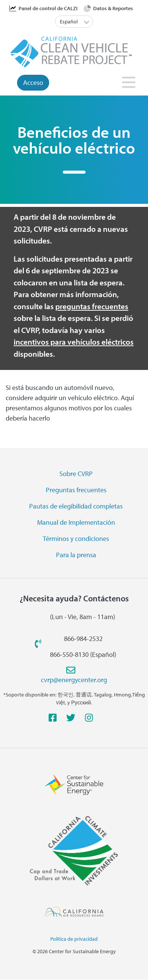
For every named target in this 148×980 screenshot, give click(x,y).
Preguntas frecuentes (76, 490)
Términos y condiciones (76, 539)
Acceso (33, 82)
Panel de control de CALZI (48, 8)
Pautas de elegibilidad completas (76, 506)
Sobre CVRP (76, 474)
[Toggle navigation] (129, 84)
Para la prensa (76, 555)
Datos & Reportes (113, 8)
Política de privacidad (74, 939)
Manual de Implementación (76, 522)
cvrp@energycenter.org (74, 680)
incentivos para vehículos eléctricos (74, 342)
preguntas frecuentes (92, 306)
